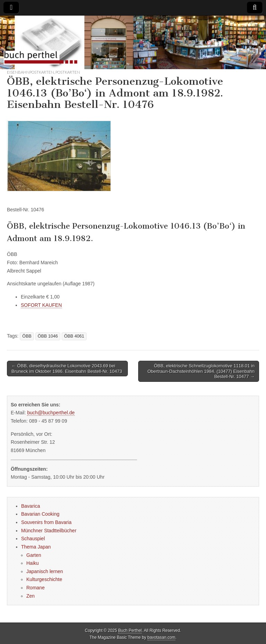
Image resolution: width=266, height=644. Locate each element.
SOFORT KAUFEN (41, 305)
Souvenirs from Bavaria (46, 522)
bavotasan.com (162, 637)
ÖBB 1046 (48, 336)
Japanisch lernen (45, 571)
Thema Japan (36, 547)
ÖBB (27, 336)
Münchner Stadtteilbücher (49, 531)
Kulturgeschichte (44, 579)
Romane (36, 588)
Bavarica (30, 506)
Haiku (33, 563)
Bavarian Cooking (40, 514)
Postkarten (68, 72)
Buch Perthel (130, 631)
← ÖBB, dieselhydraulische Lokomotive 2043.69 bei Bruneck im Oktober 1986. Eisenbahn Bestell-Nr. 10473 (67, 369)
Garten (34, 555)
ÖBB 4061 (74, 336)
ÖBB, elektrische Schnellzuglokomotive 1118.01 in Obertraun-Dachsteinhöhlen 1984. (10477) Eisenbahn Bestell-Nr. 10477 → (201, 371)
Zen (30, 596)
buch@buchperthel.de (51, 413)
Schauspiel (33, 539)
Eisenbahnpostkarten (30, 72)
